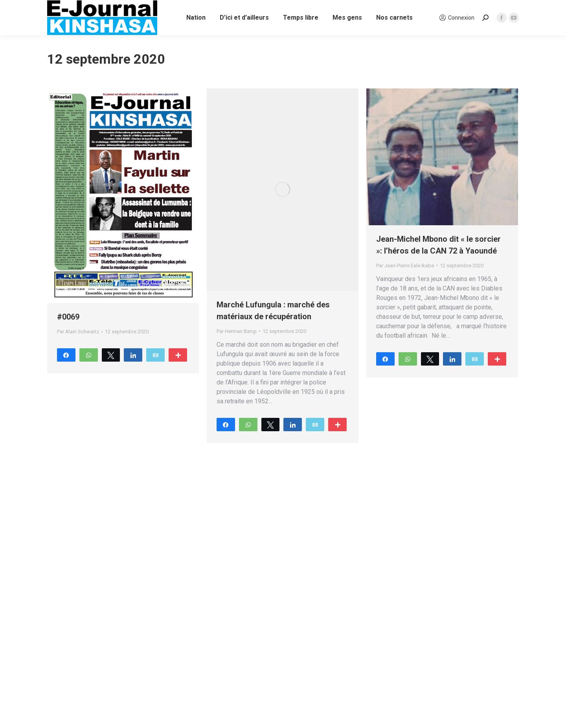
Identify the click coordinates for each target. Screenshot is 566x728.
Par (78, 332)
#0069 (68, 317)
